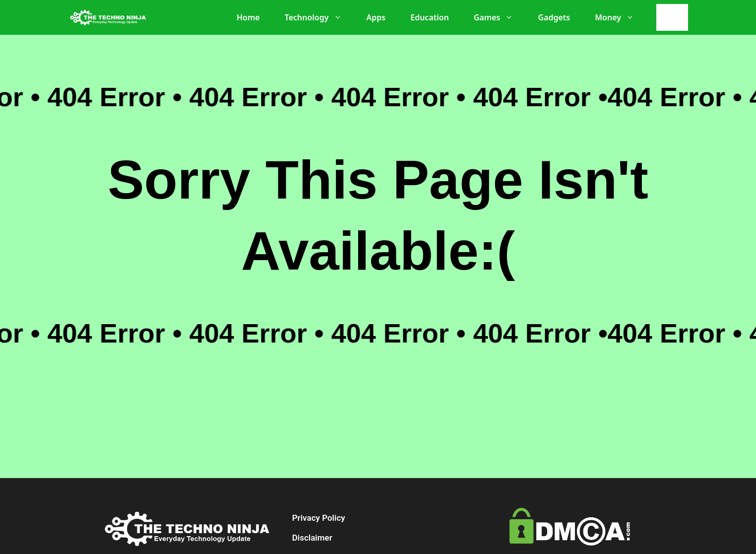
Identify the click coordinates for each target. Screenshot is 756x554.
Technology (318, 17)
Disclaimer (312, 538)
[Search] (675, 17)
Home (248, 17)
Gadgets (554, 17)
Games (499, 17)
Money (619, 17)
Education (430, 17)
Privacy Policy (319, 518)
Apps (376, 17)
